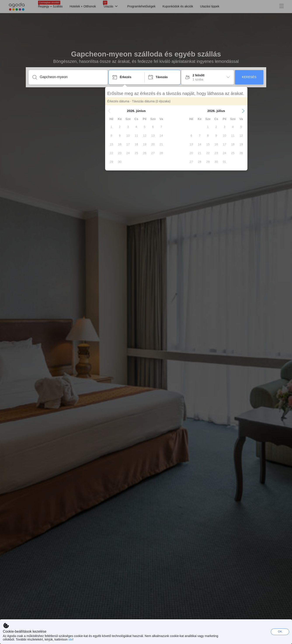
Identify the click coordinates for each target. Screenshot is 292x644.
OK (280, 631)
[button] (113, 111)
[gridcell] (115, 127)
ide (70, 639)
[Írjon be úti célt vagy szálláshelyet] (72, 77)
